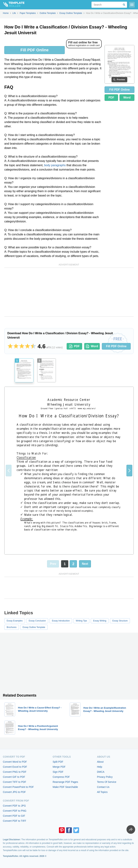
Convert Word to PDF (15, 762)
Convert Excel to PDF (15, 767)
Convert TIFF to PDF (15, 782)
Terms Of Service (107, 782)
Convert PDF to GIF (14, 816)
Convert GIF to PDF (14, 777)
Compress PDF (61, 777)
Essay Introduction (61, 621)
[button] (129, 471)
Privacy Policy (105, 777)
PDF (111, 98)
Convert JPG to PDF (14, 792)
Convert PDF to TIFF (15, 821)
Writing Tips (81, 621)
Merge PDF (59, 767)
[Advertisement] (69, 292)
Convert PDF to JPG (14, 806)
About (100, 762)
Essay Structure (120, 621)
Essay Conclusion (37, 621)
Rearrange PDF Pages (65, 782)
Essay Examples (15, 621)
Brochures (12, 627)
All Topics (102, 792)
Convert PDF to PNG (15, 811)
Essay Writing (100, 621)
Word (127, 98)
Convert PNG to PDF (15, 772)
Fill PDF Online (34, 50)
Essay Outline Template (34, 627)
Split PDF (58, 762)
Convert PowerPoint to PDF (18, 787)
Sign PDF (58, 772)
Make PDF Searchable (65, 787)
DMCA (101, 772)
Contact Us (103, 787)
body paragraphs (55, 165)
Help (100, 767)
